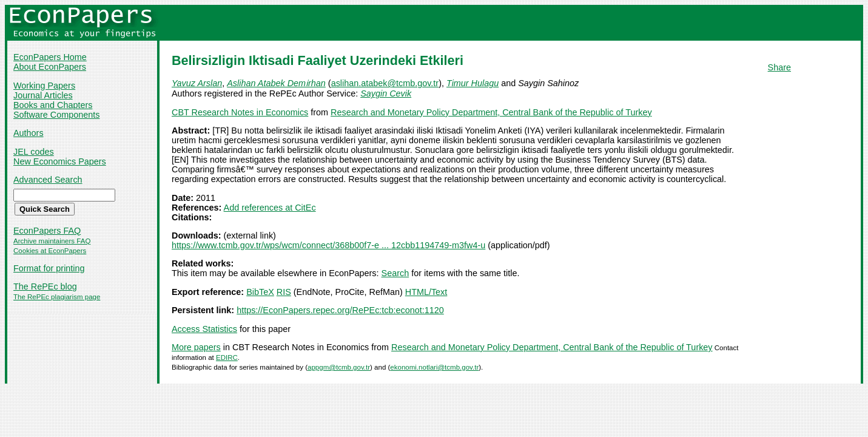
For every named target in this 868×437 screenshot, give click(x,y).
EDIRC (227, 357)
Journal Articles (43, 95)
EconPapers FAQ (47, 231)
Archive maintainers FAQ (52, 241)
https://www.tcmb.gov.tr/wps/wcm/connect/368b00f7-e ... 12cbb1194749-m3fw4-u (328, 245)
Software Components (56, 115)
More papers (196, 347)
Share (779, 67)
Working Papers (44, 86)
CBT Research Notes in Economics (240, 112)
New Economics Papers (60, 161)
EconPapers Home (50, 57)
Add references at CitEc (270, 208)
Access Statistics (204, 329)
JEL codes (34, 152)
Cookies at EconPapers (50, 251)
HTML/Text (426, 292)
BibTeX (260, 292)
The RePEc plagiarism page (57, 297)
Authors (29, 133)
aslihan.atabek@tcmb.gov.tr (385, 83)
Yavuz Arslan (197, 83)
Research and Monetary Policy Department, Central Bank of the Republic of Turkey (491, 112)
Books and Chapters (53, 105)
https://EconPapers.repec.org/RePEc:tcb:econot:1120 (340, 310)
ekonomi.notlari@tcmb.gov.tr (434, 367)
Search (395, 273)
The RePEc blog (45, 286)
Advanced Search (48, 180)
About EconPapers (50, 67)
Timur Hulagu (473, 83)
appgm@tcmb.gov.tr (339, 367)
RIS (284, 292)
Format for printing (49, 268)
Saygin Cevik (386, 93)
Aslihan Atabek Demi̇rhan (276, 83)
